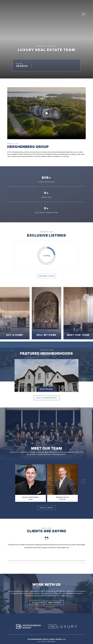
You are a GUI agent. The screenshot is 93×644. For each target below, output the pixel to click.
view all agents (47, 508)
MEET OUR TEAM (55, 603)
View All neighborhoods (47, 398)
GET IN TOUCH (37, 603)
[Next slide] (47, 555)
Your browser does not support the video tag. (46, 113)
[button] (84, 377)
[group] (46, 375)
